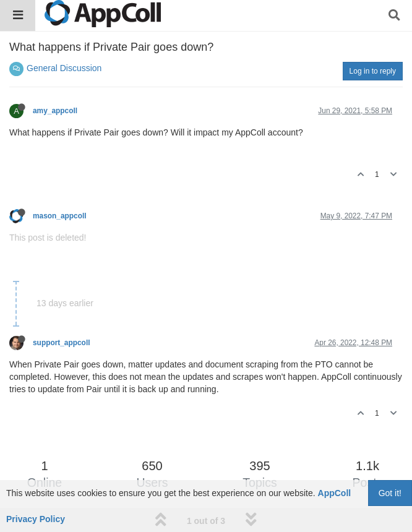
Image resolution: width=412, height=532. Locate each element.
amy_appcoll (55, 111)
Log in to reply (373, 71)
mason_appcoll (60, 216)
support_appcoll (62, 343)
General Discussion (64, 68)
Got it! (390, 493)
